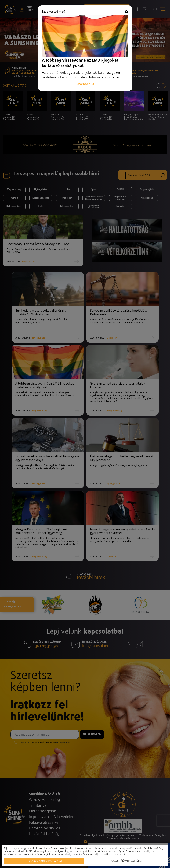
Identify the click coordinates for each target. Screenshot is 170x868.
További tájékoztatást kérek (126, 861)
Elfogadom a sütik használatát (44, 861)
